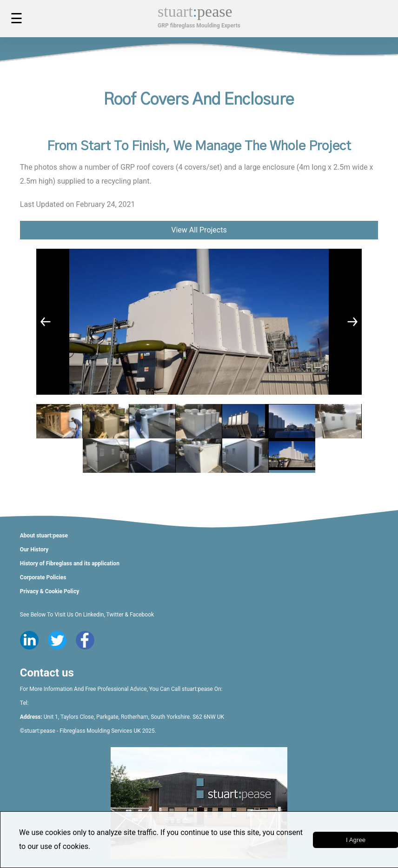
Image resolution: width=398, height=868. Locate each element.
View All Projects (199, 230)
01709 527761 (48, 703)
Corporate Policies (43, 577)
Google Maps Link (248, 717)
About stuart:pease (44, 536)
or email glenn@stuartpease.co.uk (109, 703)
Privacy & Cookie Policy (50, 591)
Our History (34, 550)
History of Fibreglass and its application (70, 563)
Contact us (47, 673)
